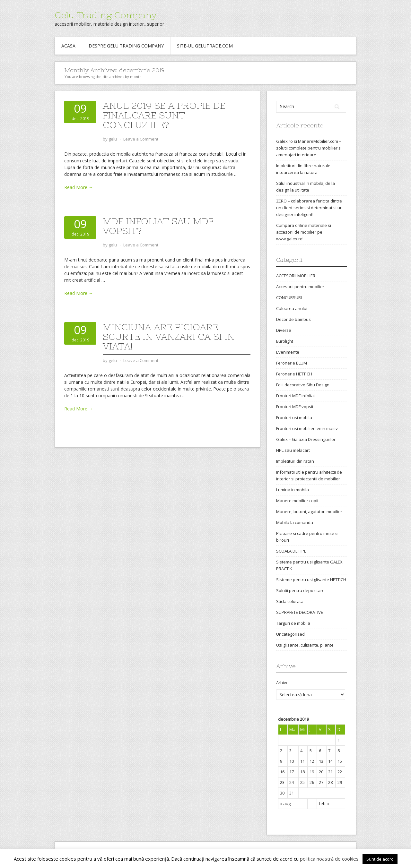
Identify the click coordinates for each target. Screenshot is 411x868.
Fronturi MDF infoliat (296, 396)
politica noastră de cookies (329, 859)
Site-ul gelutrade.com (205, 46)
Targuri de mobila (293, 623)
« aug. (286, 804)
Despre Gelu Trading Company (126, 46)
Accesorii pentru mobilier (300, 287)
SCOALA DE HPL (291, 551)
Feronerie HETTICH (294, 374)
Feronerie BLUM (292, 363)
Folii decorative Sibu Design (303, 385)
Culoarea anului (292, 308)
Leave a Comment (141, 139)
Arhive (282, 683)
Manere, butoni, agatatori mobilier (309, 511)
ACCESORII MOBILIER (296, 276)
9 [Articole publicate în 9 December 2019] (281, 761)
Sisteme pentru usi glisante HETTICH (311, 580)
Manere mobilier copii (297, 501)
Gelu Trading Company (106, 15)
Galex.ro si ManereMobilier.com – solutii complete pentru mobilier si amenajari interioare (309, 148)
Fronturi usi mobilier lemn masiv (307, 428)
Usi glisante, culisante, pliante (305, 645)
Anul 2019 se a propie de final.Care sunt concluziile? (164, 115)
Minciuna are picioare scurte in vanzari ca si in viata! (169, 337)
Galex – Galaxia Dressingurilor (306, 439)
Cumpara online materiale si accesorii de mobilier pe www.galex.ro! (304, 232)
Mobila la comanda (295, 522)
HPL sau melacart (293, 450)
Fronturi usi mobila (294, 417)
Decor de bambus (293, 319)
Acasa (68, 46)
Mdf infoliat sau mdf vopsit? (158, 226)
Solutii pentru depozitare (300, 590)
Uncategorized (290, 634)
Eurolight (285, 341)
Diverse (284, 330)
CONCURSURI (289, 297)
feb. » (324, 804)
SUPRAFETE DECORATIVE (300, 612)
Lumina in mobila (293, 490)
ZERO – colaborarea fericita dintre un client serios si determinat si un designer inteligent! (309, 208)
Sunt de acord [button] (380, 859)
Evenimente (288, 352)
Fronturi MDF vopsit (295, 407)
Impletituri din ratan (295, 461)
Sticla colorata (290, 601)
